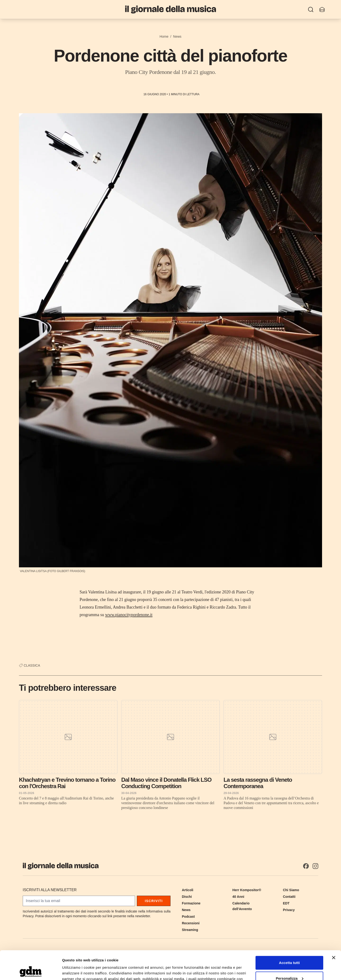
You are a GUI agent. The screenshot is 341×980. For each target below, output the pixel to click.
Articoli (188, 890)
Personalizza (290, 951)
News (177, 36)
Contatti (289, 897)
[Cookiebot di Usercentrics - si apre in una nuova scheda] (31, 971)
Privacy (289, 910)
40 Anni (238, 897)
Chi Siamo (291, 890)
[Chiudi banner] (334, 931)
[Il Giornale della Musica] (170, 9)
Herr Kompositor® (247, 890)
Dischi (187, 897)
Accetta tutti (289, 936)
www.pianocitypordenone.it (129, 615)
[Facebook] (306, 866)
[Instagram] (315, 866)
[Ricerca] (311, 9)
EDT (286, 903)
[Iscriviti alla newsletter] (322, 9)
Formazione (191, 903)
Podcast (188, 917)
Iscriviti (154, 901)
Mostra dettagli (75, 971)
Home (164, 36)
